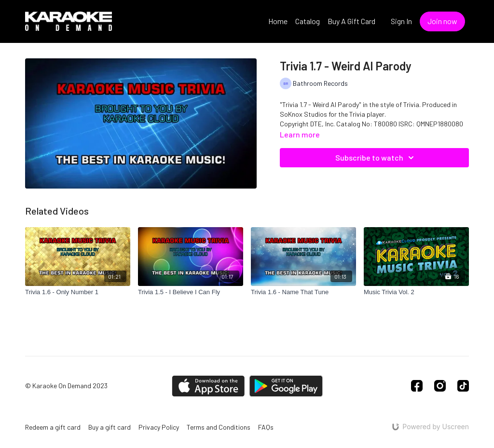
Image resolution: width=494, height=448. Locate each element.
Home (278, 21)
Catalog (308, 21)
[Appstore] (208, 386)
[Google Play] (286, 386)
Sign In (401, 21)
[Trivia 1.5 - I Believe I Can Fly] (191, 292)
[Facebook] (417, 386)
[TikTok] (463, 386)
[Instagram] (440, 386)
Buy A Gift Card (351, 21)
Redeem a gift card (53, 427)
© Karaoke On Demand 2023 (66, 386)
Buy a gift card (110, 427)
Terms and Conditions (219, 427)
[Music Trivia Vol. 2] (416, 292)
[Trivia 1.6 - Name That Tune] (303, 292)
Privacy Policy (159, 427)
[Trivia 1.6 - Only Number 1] (78, 292)
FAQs (266, 427)
